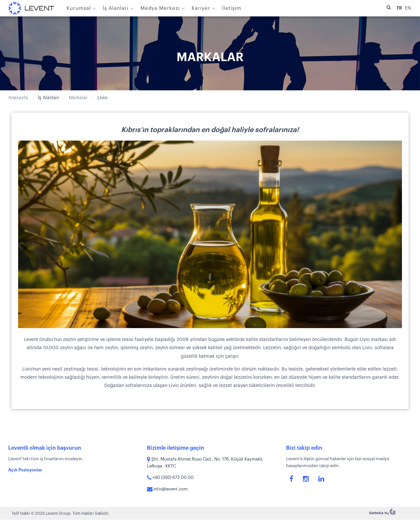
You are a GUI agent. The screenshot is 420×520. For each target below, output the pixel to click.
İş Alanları (116, 8)
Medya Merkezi (160, 8)
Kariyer (201, 8)
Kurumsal (79, 8)
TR (400, 8)
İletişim (232, 8)
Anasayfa (18, 98)
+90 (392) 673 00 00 (170, 477)
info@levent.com (167, 489)
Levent (31, 8)
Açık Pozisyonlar (25, 470)
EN (408, 8)
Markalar (78, 98)
